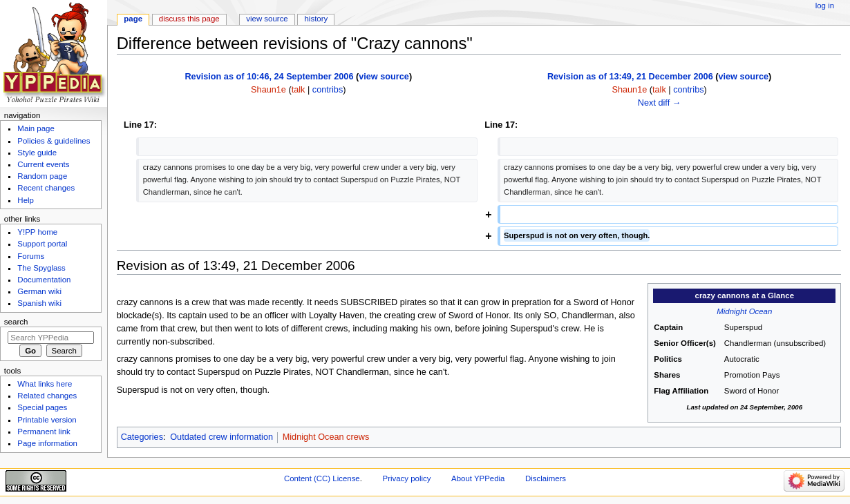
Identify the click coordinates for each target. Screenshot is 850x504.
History (317, 19)
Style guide (37, 153)
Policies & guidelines (54, 141)
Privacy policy (407, 478)
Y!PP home (37, 232)
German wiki (39, 291)
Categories (142, 437)
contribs (328, 90)
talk (299, 90)
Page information (47, 443)
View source (267, 19)
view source (384, 77)
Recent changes (46, 188)
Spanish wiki (39, 303)
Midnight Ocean (744, 311)
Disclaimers (546, 478)
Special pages (42, 407)
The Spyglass (41, 268)
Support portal (42, 244)
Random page (42, 176)
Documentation (44, 280)
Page (133, 19)
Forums (31, 256)
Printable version (47, 420)
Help (26, 200)
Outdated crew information (221, 437)
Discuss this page (189, 19)
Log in (825, 6)
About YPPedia (478, 478)
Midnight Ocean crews (326, 437)
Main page (36, 128)
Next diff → (660, 103)
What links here (45, 384)
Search (16, 322)
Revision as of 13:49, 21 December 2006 (630, 77)
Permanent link (44, 432)
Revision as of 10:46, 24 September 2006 (269, 77)
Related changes (47, 396)
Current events (43, 164)
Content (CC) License (322, 478)
